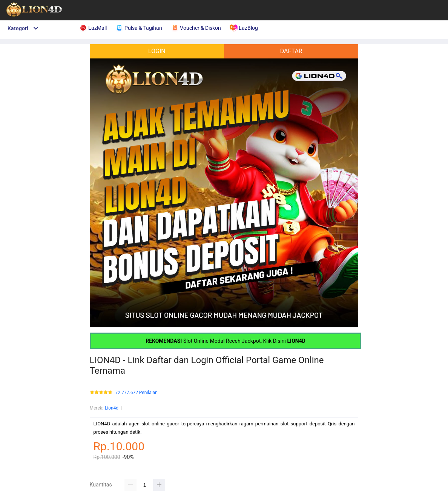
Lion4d (112, 408)
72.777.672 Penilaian (137, 393)
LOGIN (157, 51)
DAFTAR (291, 51)
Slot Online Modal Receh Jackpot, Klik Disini (226, 341)
